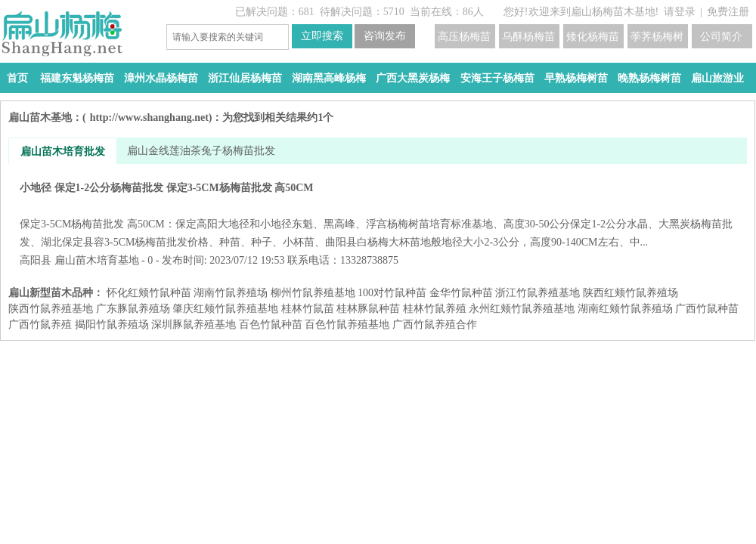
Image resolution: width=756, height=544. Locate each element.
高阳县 (36, 260)
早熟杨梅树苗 (576, 78)
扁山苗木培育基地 (97, 260)
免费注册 (728, 12)
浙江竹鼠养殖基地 (538, 293)
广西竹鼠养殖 (40, 325)
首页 (17, 78)
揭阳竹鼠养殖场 (112, 325)
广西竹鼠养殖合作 (435, 325)
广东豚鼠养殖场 (133, 309)
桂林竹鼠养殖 (435, 309)
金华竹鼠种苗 (461, 293)
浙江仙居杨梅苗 (245, 78)
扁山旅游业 (717, 78)
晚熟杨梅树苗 (649, 78)
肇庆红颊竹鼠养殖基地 (225, 309)
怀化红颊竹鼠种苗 (149, 293)
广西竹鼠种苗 (707, 309)
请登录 (680, 12)
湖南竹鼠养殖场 (231, 293)
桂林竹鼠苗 (308, 309)
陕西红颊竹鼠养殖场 (631, 293)
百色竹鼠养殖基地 (347, 325)
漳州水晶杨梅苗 (161, 78)
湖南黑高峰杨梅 (329, 78)
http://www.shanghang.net (149, 117)
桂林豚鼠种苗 (368, 309)
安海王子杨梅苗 (497, 78)
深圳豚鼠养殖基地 (194, 325)
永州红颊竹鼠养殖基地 (522, 309)
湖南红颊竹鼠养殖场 (625, 309)
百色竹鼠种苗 (271, 325)
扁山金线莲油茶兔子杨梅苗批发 (201, 151)
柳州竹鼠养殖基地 (313, 293)
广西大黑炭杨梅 (413, 78)
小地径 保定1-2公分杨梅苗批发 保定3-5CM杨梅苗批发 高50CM (378, 215)
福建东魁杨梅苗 (77, 78)
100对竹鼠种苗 (392, 293)
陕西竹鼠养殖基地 (51, 309)
